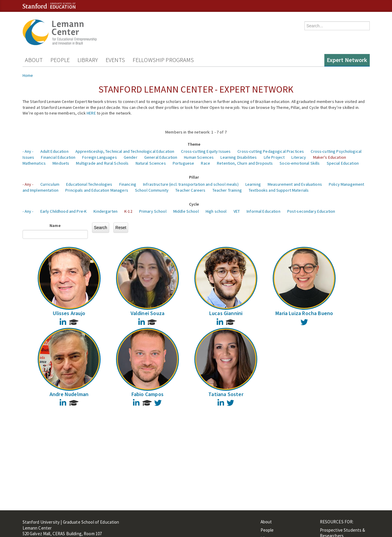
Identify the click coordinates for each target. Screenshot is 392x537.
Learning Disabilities (239, 157)
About (34, 60)
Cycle (194, 204)
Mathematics (34, 163)
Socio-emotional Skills (300, 163)
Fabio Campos (147, 394)
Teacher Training (227, 190)
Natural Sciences (151, 163)
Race (205, 163)
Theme (194, 144)
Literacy (299, 157)
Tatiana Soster (226, 394)
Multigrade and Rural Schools (102, 163)
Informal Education (264, 211)
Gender (131, 157)
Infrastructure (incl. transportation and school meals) (191, 184)
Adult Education (54, 151)
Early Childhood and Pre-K (64, 211)
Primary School (153, 211)
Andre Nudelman (69, 394)
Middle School (186, 211)
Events (115, 60)
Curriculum (50, 184)
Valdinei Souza (148, 313)
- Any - (28, 151)
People (60, 60)
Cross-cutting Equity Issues (206, 151)
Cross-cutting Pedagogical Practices (271, 151)
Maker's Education (330, 157)
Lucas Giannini (226, 313)
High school (216, 211)
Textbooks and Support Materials (279, 190)
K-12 (128, 211)
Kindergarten (105, 211)
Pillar (194, 177)
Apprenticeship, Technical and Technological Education (125, 151)
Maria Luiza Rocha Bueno (304, 313)
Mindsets (61, 163)
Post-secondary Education (311, 211)
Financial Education (58, 157)
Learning (253, 184)
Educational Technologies (89, 184)
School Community (152, 190)
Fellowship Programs (163, 60)
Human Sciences (199, 157)
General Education (161, 157)
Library (88, 60)
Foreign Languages (99, 157)
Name (55, 225)
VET (237, 211)
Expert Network (347, 60)
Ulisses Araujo (69, 313)
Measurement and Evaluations (295, 184)
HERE (91, 113)
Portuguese (183, 163)
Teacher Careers (190, 190)
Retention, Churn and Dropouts (245, 163)
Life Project (274, 157)
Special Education (343, 163)
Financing (128, 184)
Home (28, 75)
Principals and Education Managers (97, 190)
